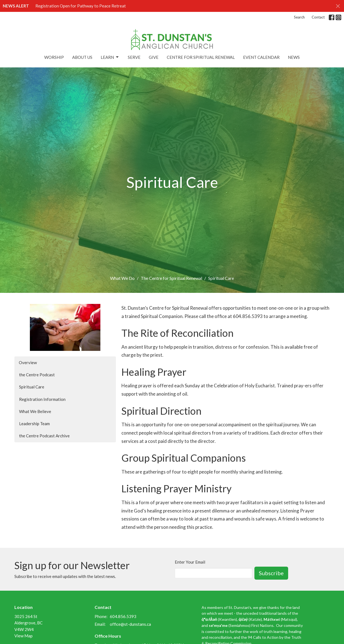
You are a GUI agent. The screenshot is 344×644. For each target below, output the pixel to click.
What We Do (122, 278)
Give (154, 57)
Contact (318, 17)
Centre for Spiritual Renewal (201, 57)
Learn (110, 57)
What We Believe (35, 411)
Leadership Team (34, 424)
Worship (54, 57)
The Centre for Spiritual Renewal (171, 278)
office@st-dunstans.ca (130, 624)
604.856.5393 (123, 616)
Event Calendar (261, 57)
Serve (134, 57)
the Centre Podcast (37, 375)
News (294, 57)
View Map (24, 636)
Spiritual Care (32, 387)
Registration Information (42, 399)
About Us (82, 57)
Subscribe (271, 573)
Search (299, 17)
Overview (28, 362)
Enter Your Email (190, 562)
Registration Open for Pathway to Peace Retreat (81, 6)
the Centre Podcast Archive (44, 436)
